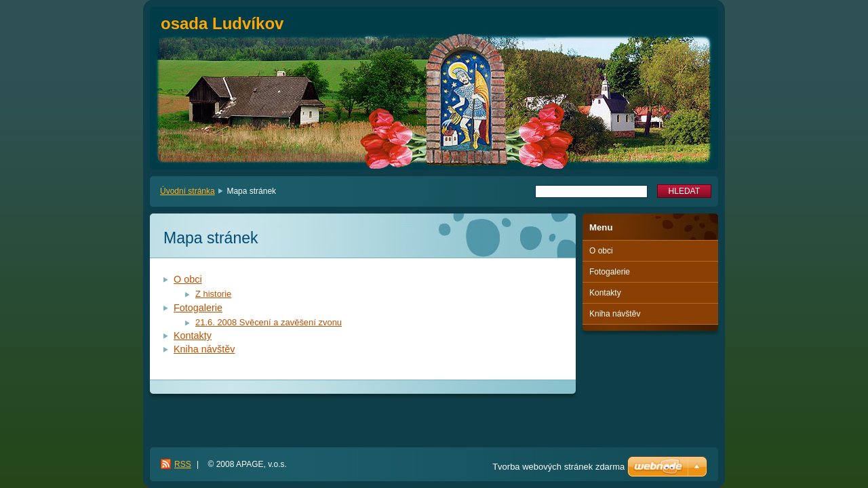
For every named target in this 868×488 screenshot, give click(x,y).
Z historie (213, 294)
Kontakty (193, 335)
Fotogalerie (198, 308)
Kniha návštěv (204, 349)
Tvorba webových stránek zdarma (558, 467)
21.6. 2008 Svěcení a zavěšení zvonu (269, 322)
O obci (188, 279)
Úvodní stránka (188, 191)
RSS (183, 464)
